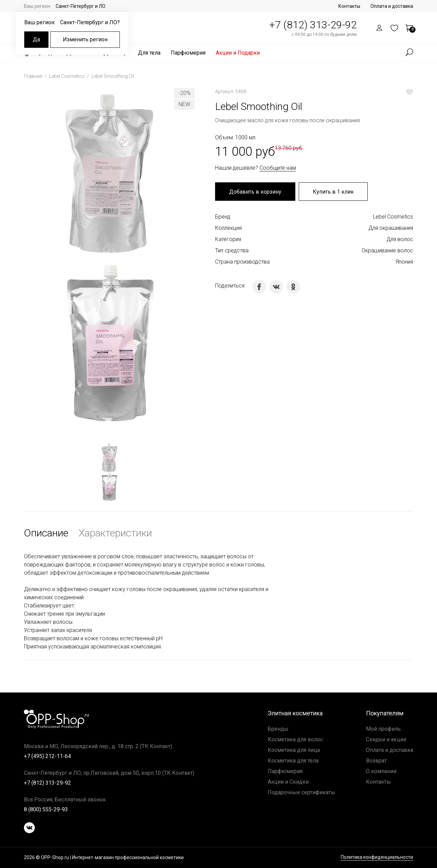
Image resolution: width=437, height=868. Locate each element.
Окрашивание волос (387, 250)
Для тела (149, 53)
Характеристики (115, 533)
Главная (34, 76)
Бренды (278, 729)
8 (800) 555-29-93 (46, 809)
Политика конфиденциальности (377, 857)
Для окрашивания (391, 228)
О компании (381, 771)
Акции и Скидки (288, 782)
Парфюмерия (188, 53)
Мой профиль (383, 729)
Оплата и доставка (392, 6)
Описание (46, 533)
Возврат (376, 761)
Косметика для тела (293, 761)
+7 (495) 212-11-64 (47, 756)
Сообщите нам (278, 168)
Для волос (400, 239)
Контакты (349, 6)
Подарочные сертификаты (301, 792)
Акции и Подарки (238, 53)
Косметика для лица (294, 750)
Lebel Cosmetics (67, 76)
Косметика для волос (295, 739)
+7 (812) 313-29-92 (313, 25)
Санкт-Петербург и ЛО (81, 6)
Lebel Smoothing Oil (113, 76)
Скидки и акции (386, 739)
